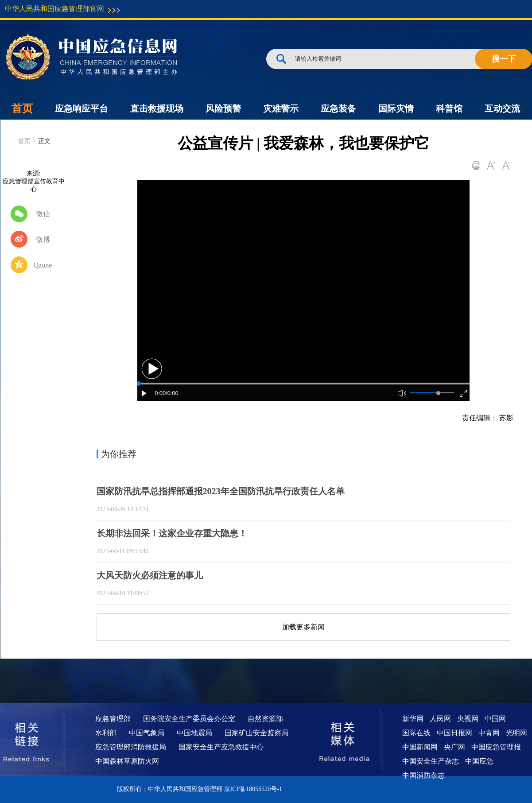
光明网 (516, 733)
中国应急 (479, 761)
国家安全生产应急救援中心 (221, 747)
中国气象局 (147, 733)
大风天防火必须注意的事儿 (150, 575)
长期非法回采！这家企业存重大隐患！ (172, 533)
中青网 (489, 733)
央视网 (468, 719)
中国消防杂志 (423, 775)
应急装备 (338, 109)
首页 (22, 109)
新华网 (413, 719)
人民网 (440, 719)
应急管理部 (113, 719)
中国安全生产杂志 (431, 761)
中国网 (495, 719)
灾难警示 (281, 109)
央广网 (454, 747)
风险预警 (223, 109)
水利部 (106, 733)
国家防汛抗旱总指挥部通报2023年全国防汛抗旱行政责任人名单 (221, 491)
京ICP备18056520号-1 (253, 789)
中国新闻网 (420, 747)
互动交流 (502, 109)
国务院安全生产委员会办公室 (189, 719)
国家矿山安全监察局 (256, 733)
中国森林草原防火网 (127, 761)
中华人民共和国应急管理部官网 (54, 9)
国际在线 (416, 733)
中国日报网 (454, 733)
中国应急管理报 (496, 747)
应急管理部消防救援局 (131, 747)
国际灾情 (396, 109)
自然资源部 (265, 719)
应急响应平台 (82, 109)
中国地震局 (194, 733)
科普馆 (449, 109)
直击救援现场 (157, 109)
